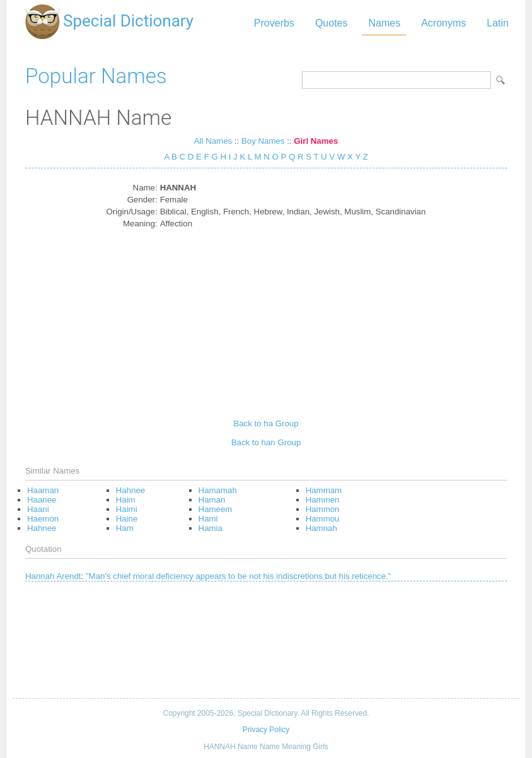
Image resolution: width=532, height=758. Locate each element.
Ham (125, 528)
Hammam (324, 490)
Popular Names (96, 76)
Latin (498, 23)
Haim (126, 500)
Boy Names (263, 141)
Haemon (43, 519)
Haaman (43, 490)
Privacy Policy (266, 730)
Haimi (127, 509)
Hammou (323, 519)
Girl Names (316, 141)
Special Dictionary (128, 21)
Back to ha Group (266, 423)
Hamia (211, 528)
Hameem (216, 509)
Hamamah (218, 490)
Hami (208, 519)
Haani (38, 509)
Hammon (323, 509)
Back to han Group (266, 442)
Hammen (323, 500)
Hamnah (321, 528)
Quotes (332, 23)
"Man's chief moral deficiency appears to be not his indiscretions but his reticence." (239, 576)
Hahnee (42, 528)
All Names (213, 141)
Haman (212, 500)
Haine (127, 519)
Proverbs (274, 23)
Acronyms (443, 23)
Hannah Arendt (53, 576)
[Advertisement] (266, 319)
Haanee (42, 500)
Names (384, 23)
